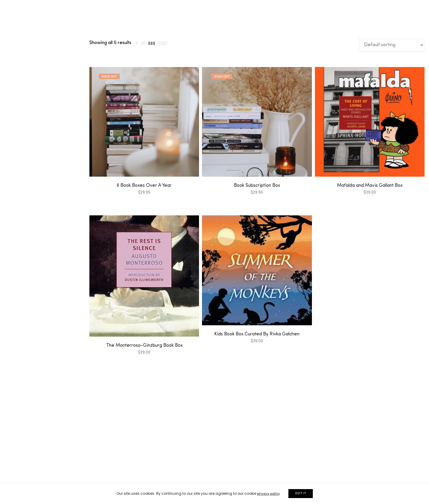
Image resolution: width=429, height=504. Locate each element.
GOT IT (301, 493)
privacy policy (268, 494)
